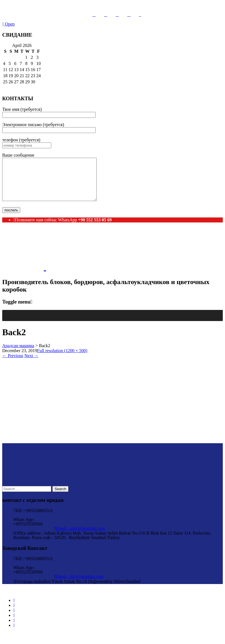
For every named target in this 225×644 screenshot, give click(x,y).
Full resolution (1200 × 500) (62, 359)
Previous (13, 364)
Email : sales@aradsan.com (80, 537)
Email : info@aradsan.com (80, 585)
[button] (10, 324)
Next (31, 364)
